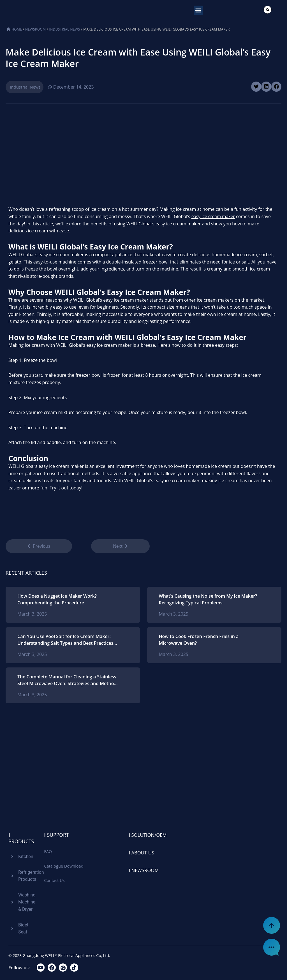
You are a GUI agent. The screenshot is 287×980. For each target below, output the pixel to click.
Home (17, 29)
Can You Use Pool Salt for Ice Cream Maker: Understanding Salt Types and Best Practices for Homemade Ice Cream (65, 642)
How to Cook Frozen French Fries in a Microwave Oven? (199, 641)
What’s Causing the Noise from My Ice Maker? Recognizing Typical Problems (208, 601)
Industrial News (64, 29)
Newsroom (35, 29)
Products (21, 838)
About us (142, 852)
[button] (198, 10)
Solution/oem (149, 835)
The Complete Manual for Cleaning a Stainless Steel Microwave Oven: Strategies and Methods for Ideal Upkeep (68, 682)
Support (57, 835)
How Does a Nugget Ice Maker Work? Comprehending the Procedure (57, 601)
